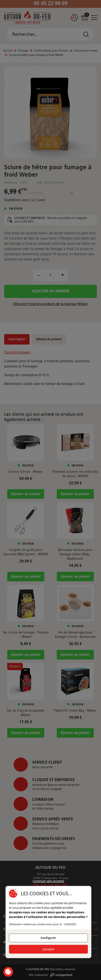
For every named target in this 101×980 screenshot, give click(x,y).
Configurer (48, 938)
